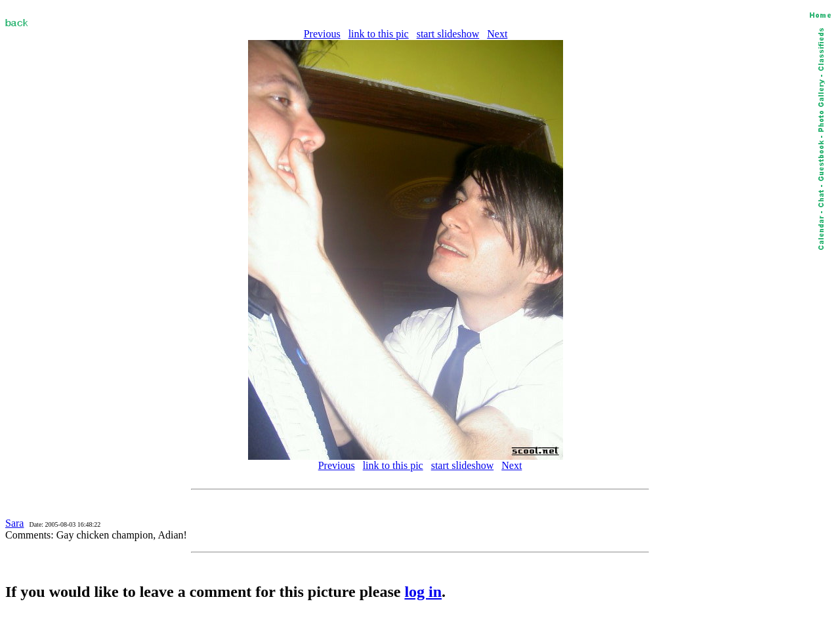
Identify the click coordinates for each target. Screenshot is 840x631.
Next (497, 34)
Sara (14, 523)
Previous (322, 34)
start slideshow (448, 34)
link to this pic (379, 34)
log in (423, 592)
